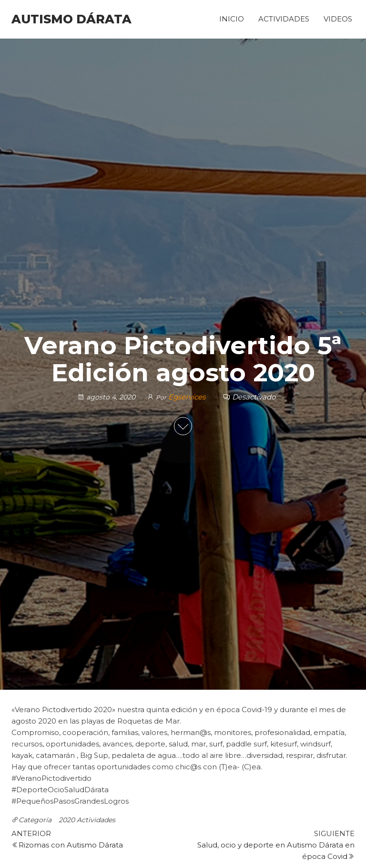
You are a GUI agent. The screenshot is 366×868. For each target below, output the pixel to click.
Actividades (284, 19)
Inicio (232, 19)
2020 (67, 820)
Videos (338, 19)
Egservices (188, 397)
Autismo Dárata (71, 19)
